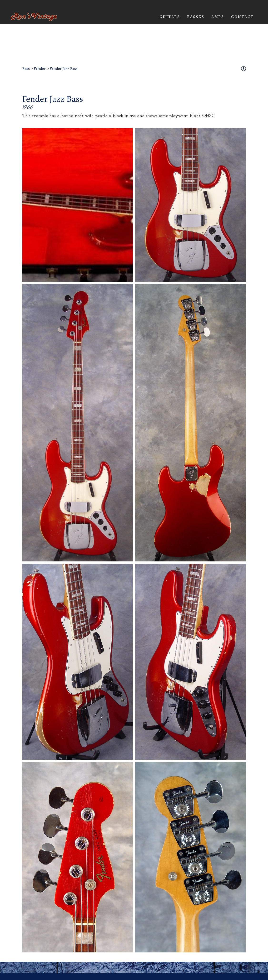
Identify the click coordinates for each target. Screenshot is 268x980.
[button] (170, 17)
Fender (40, 69)
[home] (34, 17)
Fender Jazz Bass (64, 69)
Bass (26, 69)
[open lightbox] (77, 205)
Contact (242, 17)
